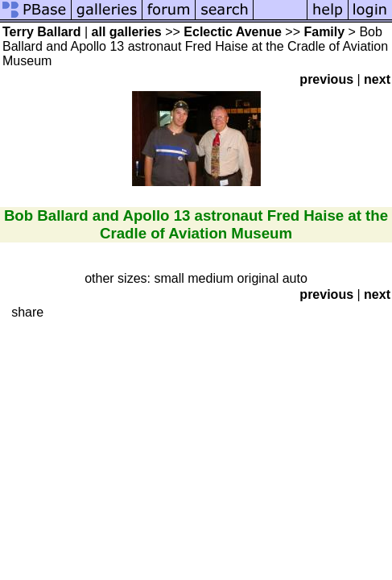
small (169, 278)
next (377, 79)
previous (326, 79)
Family (324, 32)
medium (210, 278)
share (27, 312)
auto (295, 278)
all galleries (127, 32)
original (258, 278)
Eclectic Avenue (233, 32)
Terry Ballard (42, 32)
